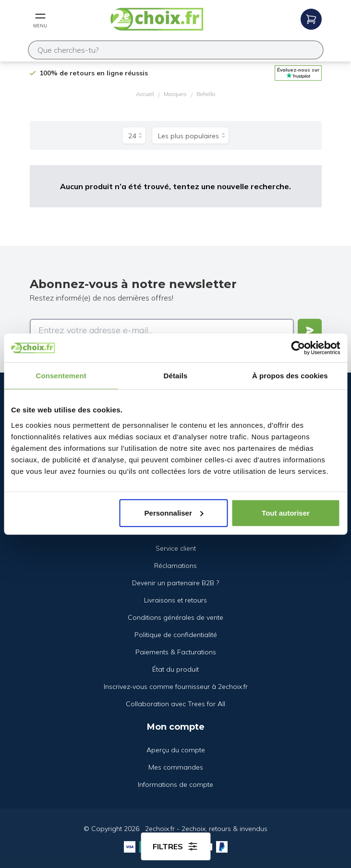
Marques (175, 94)
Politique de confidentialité (176, 635)
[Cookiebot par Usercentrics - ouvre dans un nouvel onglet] (298, 348)
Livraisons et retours (175, 600)
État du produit (175, 669)
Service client (176, 548)
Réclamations (175, 566)
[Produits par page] (134, 135)
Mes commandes (176, 767)
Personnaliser (174, 512)
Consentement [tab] (61, 376)
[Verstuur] (310, 330)
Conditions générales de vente (175, 617)
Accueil (145, 94)
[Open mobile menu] (40, 19)
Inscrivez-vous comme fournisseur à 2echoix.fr (176, 687)
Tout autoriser (286, 512)
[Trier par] (190, 135)
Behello (206, 94)
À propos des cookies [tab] (290, 376)
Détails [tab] (176, 376)
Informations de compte (175, 784)
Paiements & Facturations (176, 652)
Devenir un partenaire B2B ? (175, 583)
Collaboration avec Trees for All (175, 704)
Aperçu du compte (176, 750)
